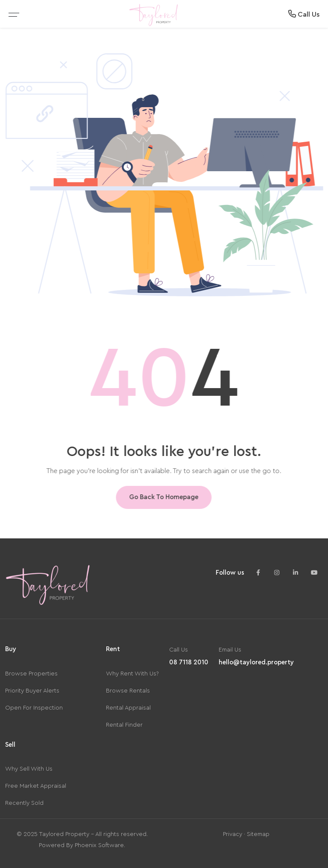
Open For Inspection (34, 708)
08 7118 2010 (189, 662)
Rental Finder (124, 725)
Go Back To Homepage (162, 497)
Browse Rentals (128, 691)
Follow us (230, 573)
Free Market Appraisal (36, 786)
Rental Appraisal (128, 708)
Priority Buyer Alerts (32, 691)
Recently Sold (24, 803)
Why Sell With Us (29, 769)
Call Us (304, 14)
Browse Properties (31, 674)
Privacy (233, 834)
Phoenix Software (99, 845)
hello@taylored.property (256, 662)
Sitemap (258, 834)
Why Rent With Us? (132, 674)
